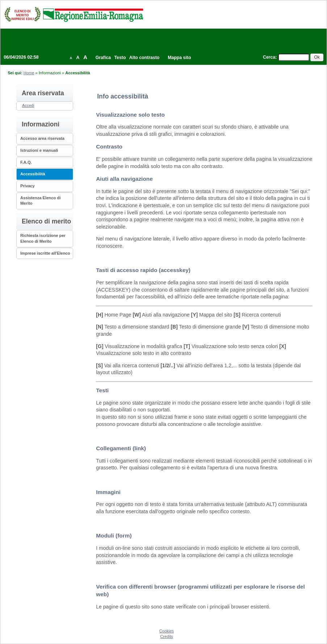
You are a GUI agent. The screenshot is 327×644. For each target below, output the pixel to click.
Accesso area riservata (42, 138)
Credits (166, 636)
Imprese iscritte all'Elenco (45, 253)
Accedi (28, 105)
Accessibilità (33, 174)
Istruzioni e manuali (39, 150)
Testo (120, 58)
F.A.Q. (26, 162)
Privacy (28, 186)
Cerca (269, 57)
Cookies (167, 631)
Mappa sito (179, 58)
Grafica (103, 58)
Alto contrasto (144, 58)
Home (29, 73)
